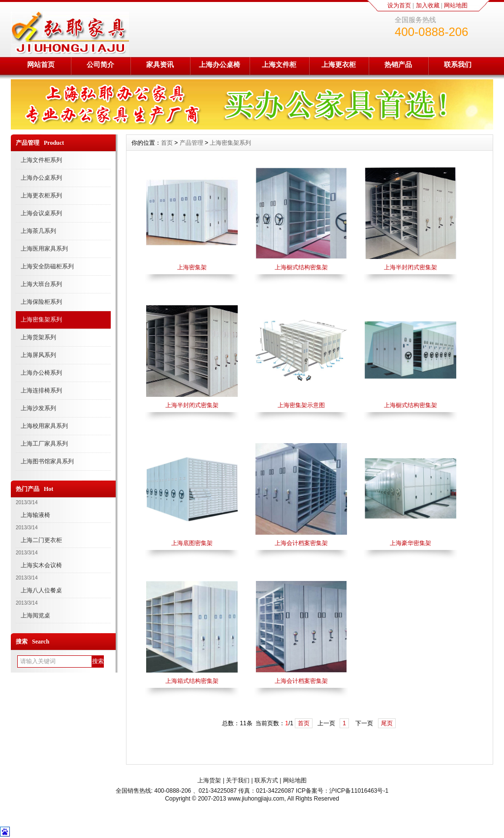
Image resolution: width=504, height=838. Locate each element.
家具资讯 (160, 64)
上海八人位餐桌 (41, 590)
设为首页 (399, 5)
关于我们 (238, 780)
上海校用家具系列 (44, 426)
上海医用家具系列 (44, 249)
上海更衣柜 (339, 64)
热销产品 (398, 64)
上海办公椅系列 (41, 373)
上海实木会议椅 (41, 565)
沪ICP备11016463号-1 (359, 791)
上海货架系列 (38, 337)
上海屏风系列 (38, 355)
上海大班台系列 (41, 284)
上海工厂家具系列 (44, 444)
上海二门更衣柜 (41, 540)
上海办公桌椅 (220, 64)
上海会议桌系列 (41, 213)
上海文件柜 (279, 64)
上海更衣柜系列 (41, 195)
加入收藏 (428, 5)
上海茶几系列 (38, 231)
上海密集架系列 (41, 320)
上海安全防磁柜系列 (47, 266)
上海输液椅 (35, 515)
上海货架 (209, 780)
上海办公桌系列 (41, 178)
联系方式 (266, 780)
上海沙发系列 (38, 408)
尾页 (387, 723)
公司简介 (100, 64)
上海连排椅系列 (41, 390)
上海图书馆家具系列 (47, 461)
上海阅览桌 (35, 615)
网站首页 (41, 64)
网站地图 (456, 5)
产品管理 (191, 143)
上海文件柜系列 (41, 160)
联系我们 (458, 64)
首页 (167, 143)
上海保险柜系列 (41, 302)
